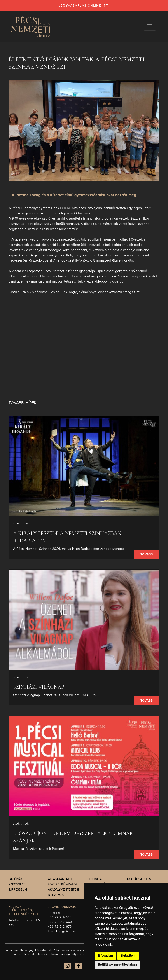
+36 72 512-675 (60, 927)
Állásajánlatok (61, 879)
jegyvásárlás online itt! (84, 5)
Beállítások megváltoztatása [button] (117, 964)
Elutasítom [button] (128, 956)
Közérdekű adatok (63, 884)
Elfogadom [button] (105, 956)
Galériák (15, 879)
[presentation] (84, 466)
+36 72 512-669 (60, 922)
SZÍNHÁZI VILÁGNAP (39, 687)
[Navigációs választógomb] (150, 26)
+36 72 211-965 (60, 917)
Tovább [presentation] (147, 554)
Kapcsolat (17, 884)
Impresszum (18, 890)
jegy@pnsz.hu (70, 931)
